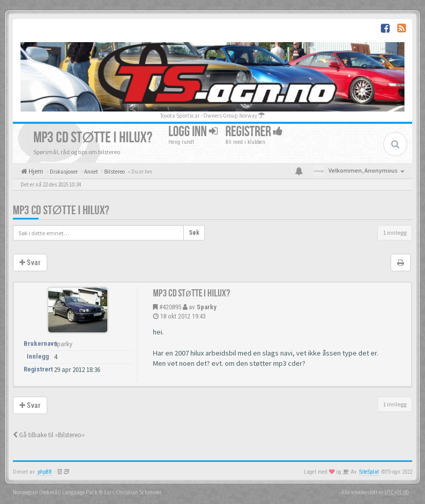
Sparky (207, 307)
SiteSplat (369, 472)
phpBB (45, 472)
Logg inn (193, 132)
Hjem (35, 171)
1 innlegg (395, 232)
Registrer (254, 132)
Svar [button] (30, 263)
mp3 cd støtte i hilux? (61, 210)
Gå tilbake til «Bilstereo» (49, 435)
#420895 (170, 307)
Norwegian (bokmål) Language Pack (55, 492)
